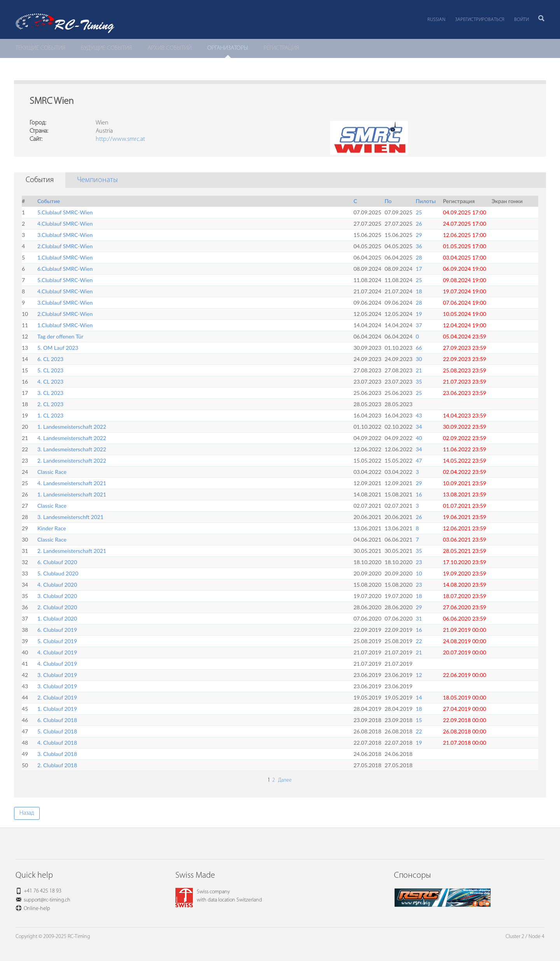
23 (419, 562)
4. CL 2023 (50, 381)
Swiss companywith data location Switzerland (219, 896)
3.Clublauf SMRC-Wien (65, 235)
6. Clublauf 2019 (57, 630)
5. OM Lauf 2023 (58, 348)
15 (419, 720)
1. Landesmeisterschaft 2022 (72, 427)
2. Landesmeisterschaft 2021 (72, 551)
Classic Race (52, 472)
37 (419, 325)
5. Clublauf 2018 (57, 731)
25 (419, 212)
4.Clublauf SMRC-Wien (65, 224)
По (388, 201)
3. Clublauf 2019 (57, 675)
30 (419, 359)
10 (419, 573)
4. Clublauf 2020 (57, 585)
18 (419, 291)
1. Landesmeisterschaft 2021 (72, 494)
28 (419, 257)
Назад (27, 813)
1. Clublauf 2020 (57, 618)
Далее (284, 780)
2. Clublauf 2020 (57, 607)
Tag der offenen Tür (60, 336)
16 (419, 494)
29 (419, 235)
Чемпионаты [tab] (97, 180)
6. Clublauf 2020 (57, 562)
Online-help (37, 909)
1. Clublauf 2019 (57, 709)
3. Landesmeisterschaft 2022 (72, 449)
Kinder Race (52, 528)
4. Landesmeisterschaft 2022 (72, 438)
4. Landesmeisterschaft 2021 (72, 483)
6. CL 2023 (50, 359)
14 (419, 697)
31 (419, 618)
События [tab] (40, 180)
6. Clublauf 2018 (57, 720)
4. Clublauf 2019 (57, 652)
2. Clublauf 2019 (57, 697)
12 (419, 675)
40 (419, 438)
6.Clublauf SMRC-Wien (65, 269)
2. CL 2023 (50, 404)
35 (419, 381)
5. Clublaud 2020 (58, 573)
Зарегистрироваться (480, 20)
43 (419, 415)
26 (419, 224)
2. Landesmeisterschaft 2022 (72, 460)
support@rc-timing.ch (47, 900)
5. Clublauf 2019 (57, 641)
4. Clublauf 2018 (57, 743)
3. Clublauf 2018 (57, 754)
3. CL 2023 (50, 393)
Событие (49, 201)
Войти (521, 20)
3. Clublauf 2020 (57, 596)
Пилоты (426, 201)
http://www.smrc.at (120, 139)
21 (419, 370)
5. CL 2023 (50, 370)
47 (419, 460)
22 (419, 641)
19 (419, 314)
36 (419, 246)
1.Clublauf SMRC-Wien (65, 257)
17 (419, 269)
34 (419, 427)
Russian (436, 20)
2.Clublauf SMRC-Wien (65, 246)
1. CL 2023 (50, 415)
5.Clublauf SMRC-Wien (65, 212)
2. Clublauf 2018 (57, 765)
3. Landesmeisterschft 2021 (70, 517)
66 (419, 348)
